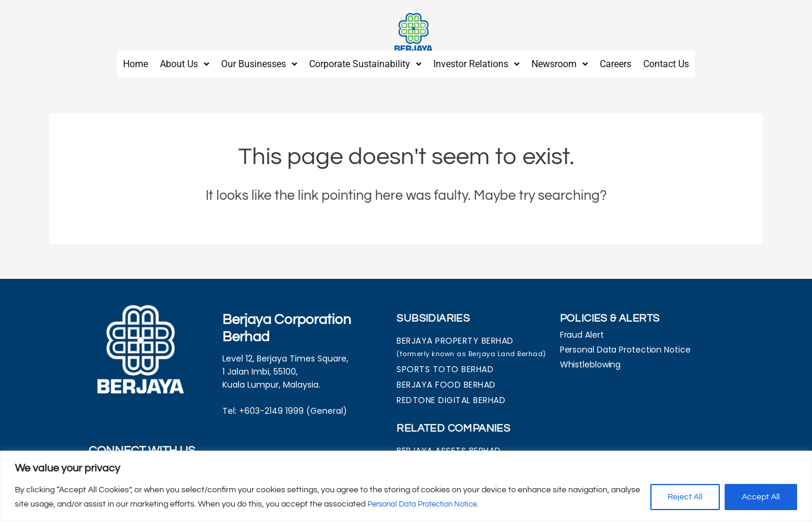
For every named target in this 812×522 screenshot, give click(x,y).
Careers (616, 61)
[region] (406, 487)
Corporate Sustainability (365, 61)
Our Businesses (259, 61)
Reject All (685, 498)
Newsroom (560, 61)
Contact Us (666, 61)
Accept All (761, 498)
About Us (185, 61)
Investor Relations (476, 61)
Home (136, 61)
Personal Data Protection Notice (428, 505)
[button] (185, 61)
